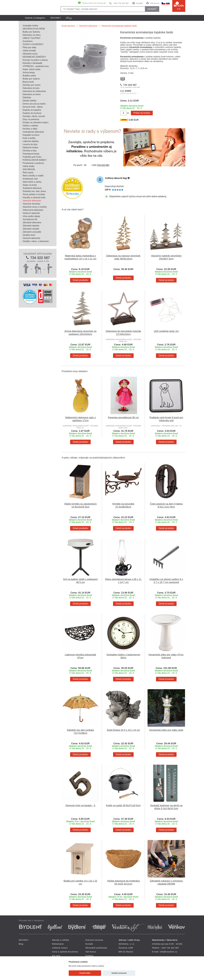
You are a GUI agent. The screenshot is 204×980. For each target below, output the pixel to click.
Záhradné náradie (31, 229)
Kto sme (56, 956)
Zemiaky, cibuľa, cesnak (34, 116)
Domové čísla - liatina (33, 107)
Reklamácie (58, 944)
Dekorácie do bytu (31, 88)
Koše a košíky (29, 138)
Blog (21, 944)
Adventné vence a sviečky (35, 207)
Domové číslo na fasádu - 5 (80, 805)
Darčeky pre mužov (32, 85)
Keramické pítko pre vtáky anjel (166, 730)
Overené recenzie (94, 940)
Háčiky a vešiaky (30, 126)
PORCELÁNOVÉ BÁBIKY (35, 160)
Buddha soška (29, 76)
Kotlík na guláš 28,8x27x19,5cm (123, 805)
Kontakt (139, 3)
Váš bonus (155, 3)
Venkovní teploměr (31, 213)
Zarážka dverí (29, 235)
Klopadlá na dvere (31, 135)
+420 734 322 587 (121, 3)
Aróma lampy (29, 72)
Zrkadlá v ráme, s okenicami (36, 241)
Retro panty (28, 172)
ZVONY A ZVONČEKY (33, 44)
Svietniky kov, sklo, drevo (34, 191)
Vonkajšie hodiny (30, 26)
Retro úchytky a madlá (33, 176)
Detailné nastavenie (119, 973)
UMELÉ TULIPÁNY (32, 38)
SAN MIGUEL (29, 169)
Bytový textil (28, 82)
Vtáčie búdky (29, 166)
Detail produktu (80, 280)
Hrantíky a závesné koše (34, 197)
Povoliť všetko (85, 973)
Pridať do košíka (142, 113)
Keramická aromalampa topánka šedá (119, 26)
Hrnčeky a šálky (30, 129)
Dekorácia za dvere (32, 94)
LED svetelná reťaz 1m (166, 331)
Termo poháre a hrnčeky (34, 194)
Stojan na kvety (30, 185)
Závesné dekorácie (31, 238)
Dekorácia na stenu (32, 35)
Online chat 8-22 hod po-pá (94, 3)
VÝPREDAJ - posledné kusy (36, 66)
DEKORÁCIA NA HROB (34, 29)
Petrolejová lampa (31, 154)
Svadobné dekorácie (32, 188)
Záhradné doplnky (31, 226)
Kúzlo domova (68, 26)
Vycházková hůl (30, 219)
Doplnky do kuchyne (32, 113)
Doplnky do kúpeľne (32, 110)
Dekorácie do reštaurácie (34, 91)
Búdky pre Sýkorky (31, 32)
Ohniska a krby (30, 151)
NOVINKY (56, 18)
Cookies (89, 956)
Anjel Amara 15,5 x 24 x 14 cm (123, 730)
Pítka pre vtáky (30, 47)
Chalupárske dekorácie (33, 132)
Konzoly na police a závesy (35, 60)
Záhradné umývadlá (32, 232)
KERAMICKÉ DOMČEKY (34, 57)
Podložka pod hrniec (32, 157)
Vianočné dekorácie (32, 201)
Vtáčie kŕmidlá (29, 51)
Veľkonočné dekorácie (33, 210)
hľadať (152, 9)
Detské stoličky (30, 101)
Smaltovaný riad (30, 179)
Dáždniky (27, 97)
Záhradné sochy (30, 54)
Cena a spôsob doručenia (65, 952)
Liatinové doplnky (31, 141)
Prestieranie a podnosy (33, 163)
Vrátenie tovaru (60, 948)
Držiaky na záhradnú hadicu (36, 122)
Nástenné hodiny (30, 147)
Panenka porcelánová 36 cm (123, 417)
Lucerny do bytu (30, 144)
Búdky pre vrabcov (31, 79)
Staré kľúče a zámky (32, 182)
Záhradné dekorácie (32, 223)
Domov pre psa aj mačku (34, 104)
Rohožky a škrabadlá (32, 63)
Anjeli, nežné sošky (32, 69)
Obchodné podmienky (96, 948)
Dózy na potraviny (31, 119)
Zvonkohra (28, 41)
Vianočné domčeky (31, 204)
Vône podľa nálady (31, 216)
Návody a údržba (61, 940)
